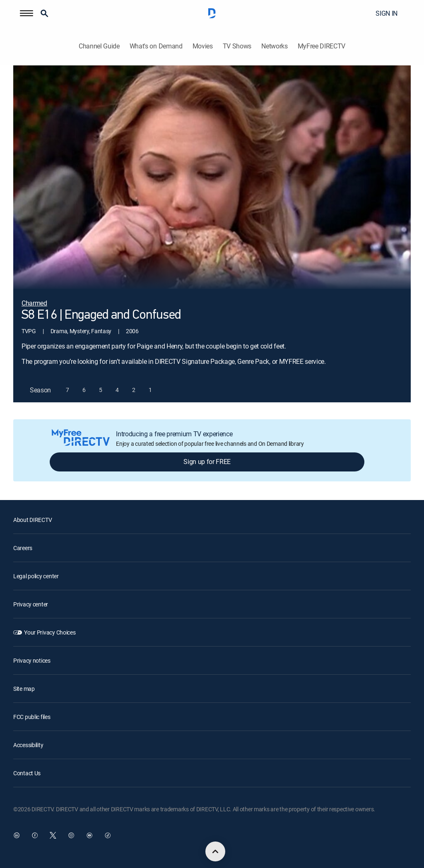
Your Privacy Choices (50, 632)
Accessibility (28, 745)
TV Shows (237, 46)
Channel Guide (99, 46)
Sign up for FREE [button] (207, 462)
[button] (26, 13)
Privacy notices (32, 660)
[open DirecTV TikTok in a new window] (108, 835)
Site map (24, 689)
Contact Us (27, 773)
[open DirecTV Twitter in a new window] (53, 835)
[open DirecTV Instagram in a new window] (71, 835)
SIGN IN (387, 13)
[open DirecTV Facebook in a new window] (35, 835)
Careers (23, 548)
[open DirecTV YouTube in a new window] (89, 835)
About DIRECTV (33, 520)
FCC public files (32, 717)
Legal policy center (36, 576)
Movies (203, 46)
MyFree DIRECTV (322, 46)
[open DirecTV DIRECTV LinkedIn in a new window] (17, 835)
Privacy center (31, 604)
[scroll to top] (215, 851)
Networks (274, 46)
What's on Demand (156, 46)
